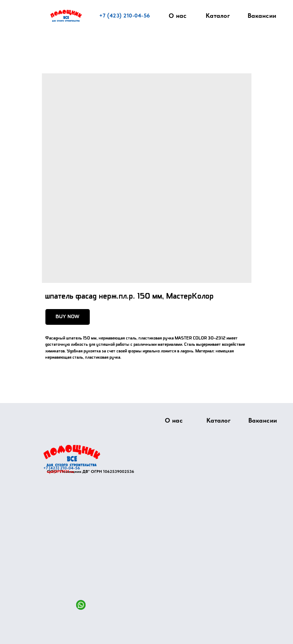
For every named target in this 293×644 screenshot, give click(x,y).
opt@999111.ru (60, 471)
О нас (177, 16)
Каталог (218, 16)
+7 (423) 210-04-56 (125, 16)
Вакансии (262, 16)
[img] (72, 456)
